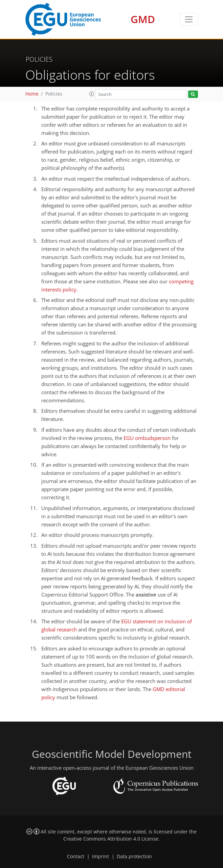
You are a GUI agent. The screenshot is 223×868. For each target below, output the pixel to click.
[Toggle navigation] (189, 19)
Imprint (101, 856)
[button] (92, 94)
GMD (143, 19)
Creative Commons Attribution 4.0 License (111, 839)
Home (32, 94)
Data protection (134, 856)
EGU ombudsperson (147, 438)
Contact (76, 856)
